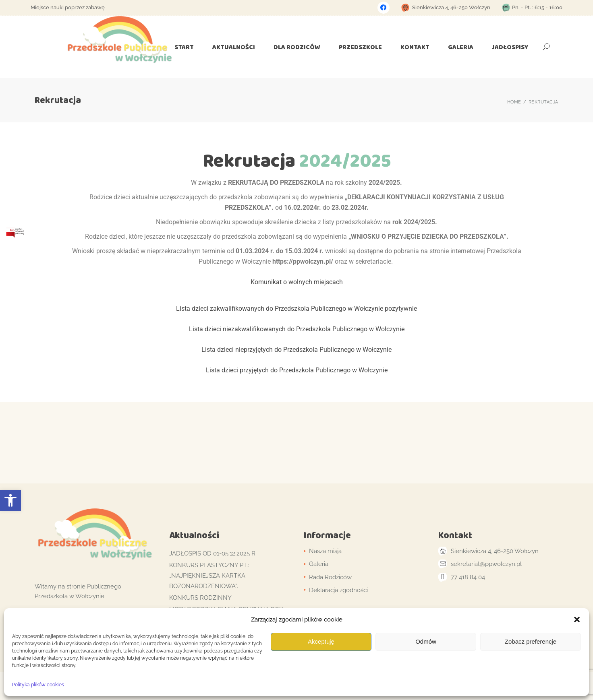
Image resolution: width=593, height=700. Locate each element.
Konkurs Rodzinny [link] (200, 598)
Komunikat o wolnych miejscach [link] (297, 282)
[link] (10, 500)
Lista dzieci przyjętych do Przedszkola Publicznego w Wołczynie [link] (297, 370)
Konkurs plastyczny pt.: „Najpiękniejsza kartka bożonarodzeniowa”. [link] (209, 576)
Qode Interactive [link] (216, 686)
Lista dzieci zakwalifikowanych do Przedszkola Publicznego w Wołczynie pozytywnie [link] (296, 309)
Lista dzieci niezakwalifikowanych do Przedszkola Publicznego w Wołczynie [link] (297, 329)
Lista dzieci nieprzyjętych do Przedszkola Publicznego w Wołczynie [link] (296, 350)
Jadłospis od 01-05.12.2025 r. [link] (213, 553)
